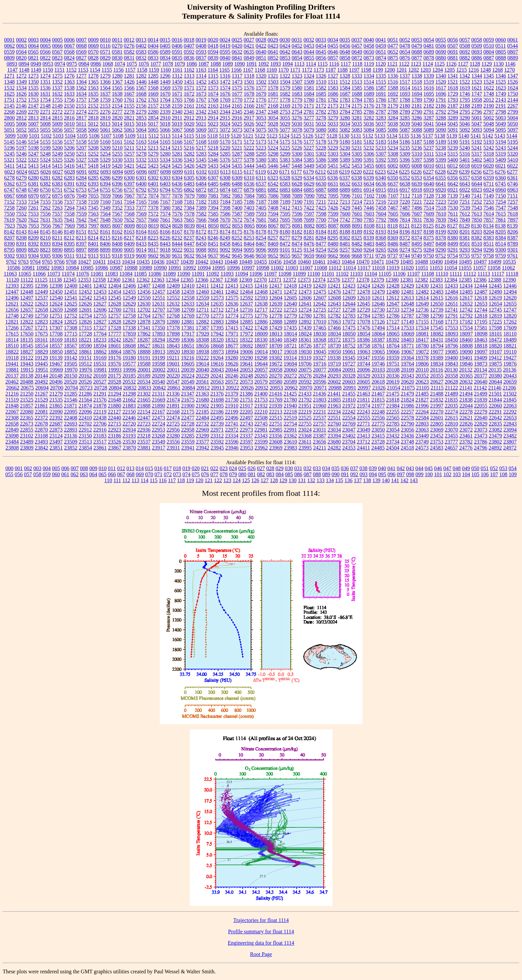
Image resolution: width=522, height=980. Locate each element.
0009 (93, 40)
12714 (232, 310)
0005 (57, 40)
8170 (189, 232)
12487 (481, 292)
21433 (305, 394)
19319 (305, 358)
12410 (188, 286)
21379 (232, 394)
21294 (115, 394)
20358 (451, 376)
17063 (334, 322)
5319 (501, 154)
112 (126, 480)
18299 (173, 340)
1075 (132, 64)
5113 (165, 136)
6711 (489, 184)
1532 (9, 88)
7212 (333, 202)
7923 (10, 226)
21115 (437, 388)
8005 (106, 226)
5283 (201, 154)
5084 (369, 130)
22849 (12, 430)
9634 (201, 256)
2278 (129, 112)
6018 (464, 166)
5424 (165, 166)
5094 (489, 130)
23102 (27, 436)
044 (419, 468)
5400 (453, 160)
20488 (27, 382)
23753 (437, 442)
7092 (321, 196)
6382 (45, 184)
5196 (9, 148)
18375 (349, 340)
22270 (437, 412)
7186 (249, 202)
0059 (489, 40)
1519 (429, 82)
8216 (117, 238)
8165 (153, 232)
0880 (441, 58)
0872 (357, 58)
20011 (173, 370)
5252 (93, 154)
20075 (305, 370)
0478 (405, 46)
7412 (285, 208)
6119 (261, 172)
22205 (246, 412)
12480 (393, 292)
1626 (21, 94)
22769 (349, 424)
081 (252, 474)
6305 (189, 178)
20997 (364, 388)
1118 (357, 64)
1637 (105, 94)
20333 (378, 376)
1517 (405, 82)
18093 (451, 334)
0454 (321, 46)
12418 (290, 286)
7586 (225, 214)
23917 (159, 448)
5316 (465, 154)
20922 (232, 388)
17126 (378, 322)
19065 (378, 352)
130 (293, 480)
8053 (237, 226)
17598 (495, 328)
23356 (276, 436)
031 (298, 468)
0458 (369, 46)
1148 (24, 70)
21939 (276, 406)
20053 (246, 370)
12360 (114, 280)
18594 (100, 346)
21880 (115, 406)
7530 (453, 208)
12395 (27, 286)
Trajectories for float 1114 (261, 920)
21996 (422, 406)
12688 (71, 310)
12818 (481, 316)
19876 (510, 364)
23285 (188, 436)
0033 (321, 40)
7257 (513, 202)
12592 (246, 298)
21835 (451, 400)
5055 (45, 130)
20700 (57, 388)
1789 (417, 100)
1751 (9, 100)
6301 (141, 178)
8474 (297, 244)
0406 (177, 46)
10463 (334, 262)
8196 (405, 232)
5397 (417, 160)
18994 (232, 352)
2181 (417, 106)
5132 (368, 136)
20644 (495, 382)
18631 (158, 346)
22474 (173, 418)
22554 (349, 418)
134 (330, 480)
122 (218, 480)
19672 (276, 364)
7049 (82, 196)
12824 (56, 322)
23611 (305, 442)
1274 (45, 76)
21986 (407, 406)
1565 (117, 88)
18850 (56, 352)
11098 (285, 274)
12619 (495, 298)
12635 (217, 304)
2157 (153, 106)
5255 (117, 154)
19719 (334, 364)
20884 (188, 388)
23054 (393, 430)
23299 (202, 436)
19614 (202, 364)
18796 (451, 346)
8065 (249, 226)
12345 (70, 280)
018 (177, 468)
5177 (309, 142)
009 (93, 468)
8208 (21, 238)
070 (149, 474)
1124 (428, 64)
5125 (296, 136)
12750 (41, 316)
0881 (453, 58)
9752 (440, 256)
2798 (501, 112)
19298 (261, 358)
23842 (42, 448)
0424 (285, 46)
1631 (45, 94)
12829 (129, 322)
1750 (513, 94)
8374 (417, 238)
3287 (429, 118)
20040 (202, 370)
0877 (417, 58)
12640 (290, 304)
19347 (363, 358)
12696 (100, 310)
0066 (58, 46)
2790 (417, 112)
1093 (276, 64)
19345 (349, 358)
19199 (158, 358)
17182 (466, 322)
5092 (465, 130)
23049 (364, 430)
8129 (464, 226)
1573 (213, 88)
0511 (501, 46)
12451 (71, 292)
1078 (168, 64)
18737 (320, 346)
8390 (9, 244)
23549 (158, 442)
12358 (99, 280)
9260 (357, 250)
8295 (333, 238)
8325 (357, 238)
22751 (276, 424)
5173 (261, 142)
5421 (129, 166)
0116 (105, 46)
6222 (369, 172)
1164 (213, 70)
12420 (320, 286)
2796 (477, 112)
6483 (189, 184)
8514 (501, 244)
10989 (145, 268)
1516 (393, 82)
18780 (422, 346)
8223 (153, 238)
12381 (407, 280)
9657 (297, 256)
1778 (285, 100)
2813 (33, 118)
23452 (437, 436)
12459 (188, 292)
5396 (405, 160)
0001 (9, 40)
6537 (261, 184)
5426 (189, 166)
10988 (131, 268)
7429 (345, 208)
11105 (385, 274)
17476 (364, 328)
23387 (320, 436)
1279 (105, 76)
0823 (57, 58)
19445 (41, 364)
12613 (407, 298)
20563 (217, 382)
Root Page (261, 954)
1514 (369, 82)
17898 (173, 334)
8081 (297, 226)
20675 (27, 388)
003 (37, 468)
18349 (290, 340)
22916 (100, 430)
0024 (225, 40)
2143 (501, 100)
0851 (261, 58)
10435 (143, 262)
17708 (56, 334)
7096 (345, 196)
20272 (290, 376)
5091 (453, 130)
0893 (12, 64)
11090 (184, 274)
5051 (9, 130)
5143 (500, 136)
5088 (417, 130)
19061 (349, 352)
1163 (201, 70)
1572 (201, 88)
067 (121, 474)
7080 (201, 196)
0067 (70, 46)
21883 (129, 406)
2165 (237, 106)
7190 (297, 202)
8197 (417, 232)
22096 (85, 412)
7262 (45, 208)
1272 (21, 76)
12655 (510, 304)
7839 (441, 220)
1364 (81, 82)
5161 (117, 142)
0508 (465, 46)
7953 (34, 226)
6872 (201, 190)
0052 (405, 40)
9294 (477, 250)
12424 (364, 286)
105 (475, 474)
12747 (510, 310)
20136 (510, 370)
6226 (416, 172)
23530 (129, 442)
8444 (177, 244)
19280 (231, 358)
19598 (158, 364)
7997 (94, 226)
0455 (333, 46)
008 (84, 468)
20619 (393, 382)
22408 (71, 418)
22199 (232, 412)
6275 (488, 172)
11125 (41, 280)
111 (117, 480)
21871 (71, 406)
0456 (345, 46)
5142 (488, 136)
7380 (165, 208)
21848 (12, 406)
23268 (158, 436)
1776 (261, 100)
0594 (213, 52)
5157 (69, 142)
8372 (405, 238)
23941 (188, 448)
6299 (117, 178)
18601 (115, 346)
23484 (12, 442)
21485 (422, 394)
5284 (213, 154)
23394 (334, 436)
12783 (349, 316)
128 (274, 480)
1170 (283, 70)
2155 (129, 106)
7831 (417, 220)
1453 (213, 82)
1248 (486, 70)
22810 (451, 424)
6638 (405, 184)
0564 (21, 52)
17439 (305, 328)
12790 (437, 316)
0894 (24, 64)
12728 (349, 310)
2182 (429, 106)
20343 (407, 376)
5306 (369, 154)
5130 (344, 136)
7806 (393, 220)
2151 (81, 106)
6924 (489, 190)
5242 (489, 148)
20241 (217, 376)
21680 (202, 400)
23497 (56, 442)
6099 (177, 172)
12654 (495, 304)
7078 (177, 196)
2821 (129, 118)
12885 (246, 322)
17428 (261, 328)
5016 (141, 124)
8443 (165, 244)
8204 (489, 232)
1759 (105, 100)
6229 (452, 172)
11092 (213, 274)
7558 (69, 214)
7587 (237, 214)
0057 (465, 40)
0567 (57, 52)
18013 (276, 334)
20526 (85, 382)
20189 (144, 376)
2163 (213, 106)
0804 (489, 52)
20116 (437, 370)
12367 (216, 280)
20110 (422, 370)
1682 (285, 94)
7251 (465, 202)
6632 (345, 184)
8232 (177, 238)
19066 (393, 352)
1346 (501, 76)
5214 (165, 148)
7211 (321, 202)
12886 (261, 322)
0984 (84, 64)
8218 (141, 238)
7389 (201, 208)
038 (364, 468)
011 (112, 468)
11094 (242, 274)
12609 (349, 298)
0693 (477, 52)
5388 (333, 160)
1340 (441, 76)
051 (485, 468)
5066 (165, 130)
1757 (81, 100)
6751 (57, 190)
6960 (501, 190)
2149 (57, 106)
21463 (364, 394)
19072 (422, 352)
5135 (404, 136)
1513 (357, 82)
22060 (495, 406)
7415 (297, 208)
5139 (452, 136)
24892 (495, 448)
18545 (27, 346)
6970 (34, 196)
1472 (225, 82)
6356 (453, 178)
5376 (225, 160)
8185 (333, 232)
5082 (345, 130)
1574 (225, 88)
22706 (100, 424)
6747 (9, 190)
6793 (153, 190)
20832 (130, 388)
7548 (513, 208)
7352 (117, 208)
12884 (232, 322)
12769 (188, 316)
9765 (47, 262)
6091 (82, 172)
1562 (81, 88)
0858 (345, 58)
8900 (117, 250)
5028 (273, 124)
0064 (34, 46)
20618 (378, 382)
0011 (117, 40)
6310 (249, 178)
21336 (173, 394)
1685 (321, 94)
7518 (441, 208)
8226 (165, 238)
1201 (402, 70)
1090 (240, 64)
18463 (481, 340)
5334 (165, 160)
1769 (225, 100)
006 (65, 468)
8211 (57, 238)
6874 (225, 190)
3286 (417, 118)
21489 (451, 394)
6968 (22, 196)
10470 (363, 262)
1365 (93, 82)
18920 (173, 352)
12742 (466, 310)
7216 (381, 202)
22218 (290, 412)
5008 (45, 124)
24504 (392, 448)
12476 (334, 292)
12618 (481, 298)
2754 (297, 112)
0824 (69, 58)
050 (475, 468)
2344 (225, 112)
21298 (129, 394)
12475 (320, 292)
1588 (393, 88)
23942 (203, 448)
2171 (309, 106)
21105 (423, 388)
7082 (225, 196)
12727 (334, 310)
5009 (57, 124)
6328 (285, 178)
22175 (188, 412)
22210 (261, 412)
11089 (169, 274)
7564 (105, 214)
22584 (422, 418)
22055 (481, 406)
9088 (201, 250)
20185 (129, 376)
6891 (357, 190)
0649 (357, 52)
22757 (320, 424)
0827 (81, 58)
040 (382, 468)
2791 (429, 112)
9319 (129, 256)
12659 (56, 310)
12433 (451, 286)
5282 (189, 154)
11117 (498, 274)
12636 (232, 304)
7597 (309, 214)
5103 (58, 136)
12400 (71, 286)
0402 (141, 46)
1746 (465, 94)
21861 (41, 406)
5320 (513, 154)
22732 (202, 424)
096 (391, 474)
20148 (56, 376)
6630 (321, 184)
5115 (189, 136)
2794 (453, 112)
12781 (320, 316)
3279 (333, 118)
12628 (115, 304)
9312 (81, 256)
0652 (393, 52)
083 (270, 474)
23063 (422, 430)
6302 (153, 178)
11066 (39, 274)
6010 (429, 166)
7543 (477, 208)
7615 (501, 214)
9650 (261, 256)
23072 (466, 430)
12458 (173, 292)
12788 (422, 316)
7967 (58, 226)
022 (214, 468)
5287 (237, 154)
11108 (428, 274)
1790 (429, 100)
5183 (381, 142)
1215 (462, 70)
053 (503, 468)
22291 (495, 412)
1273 (33, 76)
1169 (271, 70)
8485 (381, 244)
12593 (261, 298)
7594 (273, 214)
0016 (177, 40)
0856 (321, 58)
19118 (12, 358)
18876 (129, 352)
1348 (9, 82)
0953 (48, 64)
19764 (407, 364)
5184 (393, 142)
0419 (225, 46)
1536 (45, 88)
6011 (441, 166)
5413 (33, 166)
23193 (129, 436)
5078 (297, 130)
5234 (393, 148)
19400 (451, 358)
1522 (465, 82)
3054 (273, 118)
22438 (100, 418)
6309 (237, 178)
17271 (41, 328)
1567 (141, 88)
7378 (153, 208)
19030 (305, 352)
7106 (381, 196)
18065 (393, 334)
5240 (465, 148)
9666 (345, 256)
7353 (129, 208)
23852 (71, 448)
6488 (237, 184)
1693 (405, 94)
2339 (165, 112)
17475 (349, 328)
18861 (85, 352)
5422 (141, 166)
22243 (364, 412)
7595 (285, 214)
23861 (100, 448)
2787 (381, 112)
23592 (217, 442)
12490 (495, 292)
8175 (237, 232)
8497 (429, 244)
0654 (405, 52)
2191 (501, 106)
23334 (232, 436)
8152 (93, 232)
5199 (45, 148)
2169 (285, 106)
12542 (85, 298)
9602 (153, 256)
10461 (319, 262)
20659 (510, 382)
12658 (41, 310)
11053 (436, 268)
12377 (348, 280)
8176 (249, 232)
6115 (237, 172)
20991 (350, 388)
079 (233, 474)
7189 (285, 202)
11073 (53, 274)
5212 (141, 148)
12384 (451, 280)
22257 (407, 412)
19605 (188, 364)
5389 (345, 160)
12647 (393, 304)
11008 (320, 268)
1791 (441, 100)
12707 (158, 310)
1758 (93, 100)
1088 (216, 64)
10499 (495, 262)
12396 (41, 286)
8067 (273, 226)
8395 (69, 244)
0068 (82, 46)
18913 (158, 352)
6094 (118, 172)
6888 (333, 190)
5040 (417, 124)
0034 (333, 40)
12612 (393, 298)
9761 (512, 256)
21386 (246, 394)
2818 (93, 118)
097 (401, 474)
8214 (93, 238)
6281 (45, 178)
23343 (261, 436)
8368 (381, 238)
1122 (404, 64)
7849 (465, 220)
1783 (345, 100)
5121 (248, 136)
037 (354, 468)
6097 (153, 172)
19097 (481, 352)
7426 (333, 208)
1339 (429, 76)
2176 (369, 106)
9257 (345, 250)
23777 (451, 442)
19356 (378, 358)
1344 (477, 76)
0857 (333, 58)
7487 (405, 208)
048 (457, 468)
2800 (9, 118)
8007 (118, 226)
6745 (501, 184)
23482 (510, 436)
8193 (381, 232)
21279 (56, 394)
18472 (495, 340)
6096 (141, 172)
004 (47, 468)
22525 (305, 418)
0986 (96, 64)
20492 (41, 382)
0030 (285, 40)
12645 (364, 304)
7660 (153, 220)
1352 (57, 82)
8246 (213, 238)
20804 (115, 388)
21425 (290, 394)
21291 (100, 394)
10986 (102, 268)
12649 (422, 304)
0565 (33, 52)
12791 (451, 316)
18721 (290, 346)
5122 (260, 136)
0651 (381, 52)
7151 (512, 196)
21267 (41, 394)
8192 (369, 232)
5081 (333, 130)
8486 (393, 244)
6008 (417, 166)
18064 (378, 334)
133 (321, 480)
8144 (33, 232)
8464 (249, 244)
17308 (71, 328)
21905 (217, 406)
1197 (354, 70)
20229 (202, 376)
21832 (437, 400)
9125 (297, 250)
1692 (393, 94)
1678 (249, 94)
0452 (297, 46)
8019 (153, 226)
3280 (345, 118)
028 (270, 468)
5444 (249, 166)
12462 (232, 292)
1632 (57, 94)
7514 (429, 208)
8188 (345, 232)
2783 (333, 112)
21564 (85, 400)
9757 (476, 256)
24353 (349, 448)
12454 (115, 292)
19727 (349, 364)
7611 (453, 214)
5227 (309, 148)
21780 (290, 400)
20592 (305, 382)
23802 (495, 442)
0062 (10, 46)
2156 (141, 106)
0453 (309, 46)
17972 (246, 334)
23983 (291, 448)
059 (47, 474)
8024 (165, 226)
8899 (105, 250)
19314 (290, 358)
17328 (115, 328)
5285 (225, 154)
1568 (153, 88)
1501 (249, 82)
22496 (232, 418)
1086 (192, 64)
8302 (345, 238)
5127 (320, 136)
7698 (297, 220)
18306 (188, 340)
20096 (364, 370)
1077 (156, 64)
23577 (202, 442)
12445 (495, 286)
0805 (501, 52)
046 (438, 468)
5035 (357, 124)
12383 (436, 280)
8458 (225, 244)
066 (112, 474)
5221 (237, 148)
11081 (97, 274)
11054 (451, 268)
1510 (321, 82)
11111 (456, 274)
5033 (333, 124)
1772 (249, 100)
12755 (100, 316)
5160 (105, 142)
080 (242, 474)
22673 (27, 424)
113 (135, 480)
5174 (273, 142)
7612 (465, 214)
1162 (189, 70)
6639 (417, 184)
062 (75, 474)
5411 (9, 166)
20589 (290, 382)
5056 (57, 130)
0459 (381, 46)
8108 (369, 226)
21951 (305, 406)
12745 (495, 310)
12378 (363, 280)
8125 (428, 226)
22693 (71, 424)
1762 (141, 100)
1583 (333, 88)
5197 (21, 148)
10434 (129, 262)
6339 (369, 178)
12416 (261, 286)
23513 (85, 442)
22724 (158, 424)
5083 (357, 130)
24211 (320, 448)
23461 (466, 436)
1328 (345, 76)
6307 (213, 178)
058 (37, 474)
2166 (249, 106)
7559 (81, 214)
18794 (437, 346)
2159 (177, 106)
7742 (345, 220)
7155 (45, 202)
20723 (86, 388)
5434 (225, 166)
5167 (189, 142)
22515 (276, 418)
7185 (237, 202)
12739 (437, 310)
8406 (105, 244)
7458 (381, 208)
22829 (481, 424)
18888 (144, 352)
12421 (334, 286)
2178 (381, 106)
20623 (422, 382)
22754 (290, 424)
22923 (115, 430)
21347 (188, 394)
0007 (81, 40)
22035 (451, 406)
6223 (381, 172)
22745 (261, 424)
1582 (321, 88)
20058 (276, 370)
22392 (56, 418)
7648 (105, 220)
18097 (466, 334)
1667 (129, 94)
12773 (217, 316)
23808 (12, 448)
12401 (85, 286)
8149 (69, 232)
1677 (237, 94)
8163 (129, 232)
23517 (100, 442)
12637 (246, 304)
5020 (189, 124)
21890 (158, 406)
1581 (309, 88)
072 (168, 474)
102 (447, 474)
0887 (489, 58)
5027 (261, 124)
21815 (378, 400)
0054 (429, 40)
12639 (276, 304)
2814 (45, 118)
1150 (48, 70)
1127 (463, 64)
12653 (481, 304)
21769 (276, 400)
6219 (345, 172)
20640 (481, 382)
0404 (153, 46)
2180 (405, 106)
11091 (198, 274)
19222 (202, 358)
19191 (144, 358)
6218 (333, 172)
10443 (216, 262)
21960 (320, 406)
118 (181, 480)
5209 (105, 148)
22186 (217, 412)
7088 (285, 196)
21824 (407, 400)
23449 (422, 436)
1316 (225, 76)
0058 (477, 40)
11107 (413, 274)
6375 (21, 184)
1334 (369, 76)
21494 (466, 394)
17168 (437, 322)
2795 (465, 112)
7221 (417, 202)
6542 (273, 184)
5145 (9, 142)
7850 (477, 220)
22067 (12, 412)
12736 (422, 310)
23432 (393, 436)
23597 (246, 442)
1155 (107, 70)
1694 (417, 94)
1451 (189, 82)
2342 (201, 112)
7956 (46, 226)
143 (414, 480)
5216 (189, 148)
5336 (177, 160)
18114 (12, 340)
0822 (45, 58)
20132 (466, 370)
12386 (480, 280)
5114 (177, 136)
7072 (141, 196)
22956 (173, 430)
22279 (481, 412)
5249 (57, 154)
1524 (489, 82)
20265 (261, 376)
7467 (393, 208)
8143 (21, 232)
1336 (393, 76)
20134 (480, 370)
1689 (369, 94)
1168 (260, 70)
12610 (364, 298)
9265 (381, 250)
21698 (217, 400)
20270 (276, 376)
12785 (378, 316)
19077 (437, 352)
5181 (357, 142)
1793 (453, 100)
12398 (56, 286)
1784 (357, 100)
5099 (10, 136)
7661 (165, 220)
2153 (105, 106)
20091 (349, 370)
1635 (93, 94)
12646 (378, 304)
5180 (345, 142)
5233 (381, 148)
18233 (100, 340)
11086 (155, 274)
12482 (422, 292)
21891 (173, 406)
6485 (213, 184)
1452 (201, 82)
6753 (81, 190)
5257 (129, 154)
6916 (393, 190)
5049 (501, 124)
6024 (22, 172)
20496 (56, 382)
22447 (144, 418)
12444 (481, 286)
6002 (393, 166)
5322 (21, 160)
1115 (322, 64)
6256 (476, 172)
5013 (105, 124)
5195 (513, 142)
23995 (305, 448)
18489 (510, 340)
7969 (70, 226)
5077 (285, 130)
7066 (118, 196)
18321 (232, 340)
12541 (71, 298)
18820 (495, 346)
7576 (177, 214)
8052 (225, 226)
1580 (297, 88)
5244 (513, 148)
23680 (334, 442)
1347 (513, 76)
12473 (305, 292)
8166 (165, 232)
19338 (334, 358)
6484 (201, 184)
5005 (9, 124)
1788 (405, 100)
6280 (33, 178)
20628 (451, 382)
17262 (510, 322)
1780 (309, 100)
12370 (260, 280)
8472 (285, 244)
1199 (378, 70)
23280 (173, 436)
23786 (481, 442)
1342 (465, 76)
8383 (489, 238)
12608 (334, 298)
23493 (41, 442)
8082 (309, 226)
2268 (9, 112)
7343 (81, 208)
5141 (476, 136)
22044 (466, 406)
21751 (246, 400)
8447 (189, 244)
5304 (345, 154)
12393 (12, 286)
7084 (249, 196)
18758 (364, 346)
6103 (213, 172)
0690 (441, 52)
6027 (58, 172)
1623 (501, 88)
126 (255, 480)
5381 (273, 160)
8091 (357, 226)
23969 (276, 448)
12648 (407, 304)
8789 (513, 244)
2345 (237, 112)
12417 (276, 286)
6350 (393, 178)
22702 (85, 424)
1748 (489, 94)
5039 (405, 124)
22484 (202, 418)
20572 (232, 382)
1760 (117, 100)
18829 (41, 352)
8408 (117, 244)
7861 (501, 220)
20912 (203, 388)
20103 (378, 370)
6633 (357, 184)
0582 (129, 52)
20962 (291, 388)
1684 (309, 94)
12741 (451, 310)
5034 (345, 124)
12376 (334, 280)
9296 (489, 250)
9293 (465, 250)
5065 (153, 130)
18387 (378, 340)
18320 (217, 340)
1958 (477, 100)
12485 (466, 292)
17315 (85, 328)
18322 (246, 340)
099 (419, 474)
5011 (81, 124)
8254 (261, 238)
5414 (45, 166)
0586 (153, 52)
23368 (305, 436)
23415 (378, 436)
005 (56, 468)
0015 (165, 40)
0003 (33, 40)
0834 (165, 58)
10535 (509, 262)
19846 (466, 364)
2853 (141, 118)
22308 (12, 418)
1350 (33, 82)
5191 (465, 142)
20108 (393, 370)
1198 (366, 70)
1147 (12, 70)
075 (196, 474)
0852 (273, 58)
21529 (41, 400)
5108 (118, 136)
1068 (108, 64)
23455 (451, 436)
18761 (378, 346)
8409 (129, 244)
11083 (111, 274)
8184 (321, 232)
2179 (393, 106)
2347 (261, 112)
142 (404, 480)
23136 (71, 436)
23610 (290, 442)
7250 (453, 202)
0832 (141, 58)
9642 (225, 256)
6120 (273, 172)
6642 (453, 184)
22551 (334, 418)
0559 (9, 52)
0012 (129, 40)
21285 (71, 394)
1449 (165, 82)
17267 (27, 328)
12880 (173, 322)
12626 (85, 304)
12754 (85, 316)
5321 (9, 160)
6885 (309, 190)
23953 (247, 448)
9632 (189, 256)
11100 (314, 274)
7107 (393, 196)
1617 (441, 88)
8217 (129, 238)
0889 (513, 58)
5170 (225, 142)
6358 (477, 178)
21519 (12, 400)
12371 (275, 280)
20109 (407, 370)
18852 (71, 352)
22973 (246, 430)
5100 (22, 136)
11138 (55, 280)
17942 (217, 334)
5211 (129, 148)
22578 (407, 418)
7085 (261, 196)
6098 (165, 172)
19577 (129, 364)
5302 (321, 154)
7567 (117, 214)
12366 (202, 280)
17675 (41, 334)
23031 (320, 430)
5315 (453, 154)
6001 (381, 166)
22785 (393, 424)
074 (186, 474)
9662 (333, 256)
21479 (407, 394)
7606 (405, 214)
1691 (381, 94)
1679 (261, 94)
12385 (465, 280)
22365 (27, 418)
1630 (33, 94)
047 (447, 468)
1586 (369, 88)
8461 (237, 244)
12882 (202, 322)
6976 (70, 196)
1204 (438, 70)
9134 (309, 250)
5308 (393, 154)
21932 (261, 406)
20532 (129, 382)
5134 (392, 136)
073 (177, 474)
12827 (100, 322)
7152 (9, 202)
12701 (129, 310)
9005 (129, 250)
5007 (33, 124)
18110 (510, 334)
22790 (407, 424)
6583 (285, 184)
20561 (202, 382)
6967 (10, 196)
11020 (407, 268)
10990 (160, 268)
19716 (320, 364)
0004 (45, 40)
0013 (141, 40)
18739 (334, 346)
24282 (334, 448)
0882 (465, 58)
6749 (33, 190)
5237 (429, 148)
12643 (334, 304)
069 (140, 474)
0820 (21, 58)
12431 (437, 286)
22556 (378, 418)
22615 (451, 418)
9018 (165, 250)
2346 (249, 112)
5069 (201, 130)
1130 (498, 64)
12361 (129, 280)
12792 (466, 316)
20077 (320, 370)
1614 (405, 88)
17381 (188, 328)
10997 (248, 268)
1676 (225, 94)
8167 (177, 232)
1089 (228, 64)
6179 (309, 172)
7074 (153, 196)
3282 (369, 118)
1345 (489, 76)
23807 (510, 442)
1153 (83, 70)
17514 (393, 328)
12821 (12, 322)
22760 (334, 424)
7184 (225, 202)
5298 (273, 154)
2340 (177, 112)
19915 (27, 370)
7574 (165, 214)
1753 (33, 100)
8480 (333, 244)
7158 (81, 202)
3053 (261, 118)
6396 (117, 184)
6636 (381, 184)
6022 (512, 166)
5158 (81, 142)
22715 (115, 424)
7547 (501, 208)
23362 (290, 436)
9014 (141, 250)
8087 (333, 226)
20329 (364, 376)
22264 (422, 412)
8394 (57, 244)
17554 (466, 328)
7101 (357, 196)
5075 (261, 130)
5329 (105, 160)
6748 (21, 190)
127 (265, 480)
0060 (501, 40)
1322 (285, 76)
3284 (393, 118)
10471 (378, 262)
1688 (357, 94)
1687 (345, 94)
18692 (246, 346)
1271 (9, 76)
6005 (405, 166)
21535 (56, 400)
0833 (153, 58)
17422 (246, 328)
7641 (69, 220)
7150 (500, 196)
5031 (309, 124)
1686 (333, 94)
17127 (393, 322)
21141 (466, 388)
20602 (334, 382)
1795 (465, 100)
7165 (141, 202)
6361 (513, 178)
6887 (321, 190)
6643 (465, 184)
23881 (144, 448)
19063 (364, 352)
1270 (510, 70)
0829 (105, 58)
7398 (225, 208)
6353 (417, 178)
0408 (201, 46)
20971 (320, 388)
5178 (321, 142)
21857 (27, 406)
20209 (158, 376)
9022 (177, 250)
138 (367, 480)
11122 (27, 280)
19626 (232, 364)
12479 (378, 292)
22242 (349, 412)
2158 (165, 106)
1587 (381, 88)
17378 (173, 328)
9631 (177, 256)
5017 (153, 124)
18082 (437, 334)
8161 (105, 232)
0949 (36, 64)
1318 (249, 76)
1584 (345, 88)
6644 (477, 184)
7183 (213, 202)
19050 (334, 352)
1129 (487, 64)
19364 (407, 358)
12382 (421, 280)
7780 (357, 220)
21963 (334, 406)
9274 (405, 250)
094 (373, 474)
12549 (129, 298)
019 (186, 468)
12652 (466, 304)
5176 (297, 142)
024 (233, 468)
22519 (290, 418)
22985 (276, 430)
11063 (10, 274)
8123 (416, 226)
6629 (309, 184)
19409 (480, 358)
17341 (144, 328)
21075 (408, 388)
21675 (188, 400)
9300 (501, 250)
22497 (246, 418)
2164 (225, 106)
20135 (495, 370)
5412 (21, 166)
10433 (114, 262)
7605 (393, 214)
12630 (144, 304)
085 (289, 474)
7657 (141, 220)
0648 (345, 52)
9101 (285, 250)
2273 (69, 112)
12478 (364, 292)
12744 (481, 310)
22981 (261, 430)
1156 (118, 70)
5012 (93, 124)
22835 (495, 424)
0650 (369, 52)
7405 (261, 208)
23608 (276, 442)
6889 (345, 190)
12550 (144, 298)
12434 (466, 286)
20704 (71, 388)
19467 (56, 364)
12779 (290, 316)
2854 (153, 118)
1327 (333, 76)
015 (149, 468)
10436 (158, 262)
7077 (165, 196)
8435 (153, 244)
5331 (129, 160)
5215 (177, 148)
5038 (393, 124)
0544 (512, 46)
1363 (69, 82)
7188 (273, 202)
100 (429, 474)
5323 (33, 160)
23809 (27, 448)
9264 (369, 250)
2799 (513, 112)
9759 (500, 256)
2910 (165, 118)
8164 (141, 232)
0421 (249, 46)
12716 (246, 310)
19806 (422, 364)
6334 (309, 178)
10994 (204, 268)
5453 (357, 166)
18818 (481, 346)
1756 (69, 100)
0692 (465, 52)
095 (382, 474)
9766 (59, 262)
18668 (217, 346)
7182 (201, 202)
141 (395, 480)
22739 (217, 424)
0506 (441, 46)
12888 (276, 322)
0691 (453, 52)
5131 (356, 136)
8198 (429, 232)
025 (242, 468)
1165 (225, 70)
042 (401, 468)
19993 (115, 370)
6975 (58, 196)
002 (28, 468)
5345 (201, 160)
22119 (100, 412)
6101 (189, 172)
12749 (27, 316)
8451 (213, 244)
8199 (441, 232)
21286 (85, 394)
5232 (369, 148)
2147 (33, 106)
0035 (345, 40)
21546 (71, 400)
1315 (213, 76)
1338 (417, 76)
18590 (85, 346)
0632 (237, 52)
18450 (451, 340)
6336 (333, 178)
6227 (428, 172)
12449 (41, 292)
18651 (188, 346)
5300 (297, 154)
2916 (237, 118)
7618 (513, 214)
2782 (321, 112)
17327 (100, 328)
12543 (100, 298)
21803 (320, 400)
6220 (357, 172)
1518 (417, 82)
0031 (297, 40)
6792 (141, 190)
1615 (417, 88)
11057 (480, 268)
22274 (451, 412)
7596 (297, 214)
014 (140, 468)
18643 (173, 346)
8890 (57, 250)
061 (65, 474)
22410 (85, 418)
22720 (129, 424)
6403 (165, 184)
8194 (393, 232)
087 (308, 474)
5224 (273, 148)
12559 (202, 298)
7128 (428, 196)
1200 (390, 70)
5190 (453, 142)
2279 (141, 112)
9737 (392, 256)
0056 (453, 40)
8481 (345, 244)
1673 (201, 94)
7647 (93, 220)
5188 (429, 142)
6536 (249, 184)
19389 (436, 358)
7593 (261, 214)
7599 (333, 214)
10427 (85, 262)
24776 (466, 448)
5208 (93, 148)
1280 (117, 76)
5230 (345, 148)
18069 (407, 334)
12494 (510, 292)
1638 (117, 94)
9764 (35, 262)
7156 (57, 202)
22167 (158, 412)
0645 (321, 52)
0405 (165, 46)
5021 (201, 124)
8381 (465, 238)
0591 (177, 52)
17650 (27, 334)
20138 (27, 376)
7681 (261, 220)
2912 (189, 118)
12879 (158, 322)
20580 (276, 382)
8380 (453, 238)
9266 (393, 250)
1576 (249, 88)
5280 (165, 154)
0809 (9, 58)
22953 (158, 430)
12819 (495, 316)
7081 (213, 196)
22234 (334, 412)
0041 (381, 40)
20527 (100, 382)
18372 (334, 340)
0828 (93, 58)
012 (121, 468)
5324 (45, 160)
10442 (202, 262)
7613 (477, 214)
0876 (405, 58)
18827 (27, 352)
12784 (364, 316)
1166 (236, 70)
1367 (117, 82)
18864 (115, 352)
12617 (466, 298)
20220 (173, 376)
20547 (173, 382)
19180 (129, 358)
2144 (513, 100)
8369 (393, 238)
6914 (369, 190)
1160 (166, 70)
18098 (481, 334)
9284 (429, 250)
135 (339, 480)
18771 (407, 346)
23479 (495, 436)
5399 (441, 160)
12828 (115, 322)
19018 (290, 352)
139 (377, 480)
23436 (407, 436)
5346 (213, 160)
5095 (501, 130)
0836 (189, 58)
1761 (129, 100)
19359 (392, 358)
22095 (71, 412)
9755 (464, 256)
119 (190, 480)
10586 (14, 268)
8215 (105, 238)
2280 (153, 112)
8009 (130, 226)
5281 (177, 154)
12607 (320, 298)
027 (261, 468)
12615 (437, 298)
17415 (232, 328)
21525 (27, 400)
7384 (189, 208)
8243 (201, 238)
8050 (213, 226)
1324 (309, 76)
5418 (93, 166)
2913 (201, 118)
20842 (159, 388)
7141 (476, 196)
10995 (219, 268)
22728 (188, 424)
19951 (42, 370)
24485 (378, 448)
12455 (129, 292)
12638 (261, 304)
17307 (56, 328)
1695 (429, 94)
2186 (441, 106)
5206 (69, 148)
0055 (441, 40)
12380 (392, 280)
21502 (510, 394)
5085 (381, 130)
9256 (333, 250)
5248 (45, 154)
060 (56, 474)
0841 (237, 58)
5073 (237, 130)
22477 (188, 418)
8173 (213, 232)
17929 (202, 334)
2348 (273, 112)
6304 (177, 178)
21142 (480, 388)
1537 (57, 88)
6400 (141, 184)
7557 (57, 214)
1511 (333, 82)
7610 (441, 214)
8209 (33, 238)
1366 (105, 82)
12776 (261, 316)
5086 (393, 130)
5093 (477, 130)
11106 (399, 274)
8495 (417, 244)
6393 (93, 184)
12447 (12, 292)
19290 (246, 358)
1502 (261, 82)
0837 (201, 58)
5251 (81, 154)
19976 (86, 370)
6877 (237, 190)
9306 (58, 256)
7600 (345, 214)
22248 (378, 412)
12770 (202, 316)
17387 (202, 328)
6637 (393, 184)
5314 (441, 154)
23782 (466, 442)
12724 (305, 310)
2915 (225, 118)
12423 (349, 286)
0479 (417, 46)
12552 (173, 298)
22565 (393, 418)
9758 (488, 256)
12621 (12, 304)
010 (103, 468)
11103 (356, 274)
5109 (130, 136)
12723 (290, 310)
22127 (115, 412)
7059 (106, 196)
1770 (237, 100)
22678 (41, 424)
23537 (144, 442)
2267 (513, 106)
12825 (71, 322)
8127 (452, 226)
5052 (21, 130)
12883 (217, 322)
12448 (27, 292)
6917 (405, 190)
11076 (82, 274)
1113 (299, 64)
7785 (369, 220)
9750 (428, 256)
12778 (276, 316)
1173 (319, 70)
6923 (477, 190)
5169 (213, 142)
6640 (429, 184)
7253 (489, 202)
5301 (309, 154)
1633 (69, 94)
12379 (378, 280)
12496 (12, 298)
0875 (393, 58)
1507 (297, 82)
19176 (115, 358)
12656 (12, 310)
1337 (405, 76)
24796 (480, 448)
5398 (429, 160)
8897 (81, 250)
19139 (56, 358)
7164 (129, 202)
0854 (297, 58)
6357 (465, 178)
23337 (246, 436)
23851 (56, 448)
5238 (441, 148)
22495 (217, 418)
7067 (130, 196)
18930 (188, 352)
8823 (45, 250)
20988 (335, 388)
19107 (495, 352)
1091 (252, 64)
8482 (357, 244)
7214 (357, 202)
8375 (429, 238)
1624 (513, 88)
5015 (129, 124)
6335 (321, 178)
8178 (261, 232)
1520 (441, 82)
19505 (71, 364)
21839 (481, 400)
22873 (56, 430)
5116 (201, 136)
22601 (437, 418)
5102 (46, 136)
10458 (290, 262)
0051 (393, 40)
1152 (71, 70)
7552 (21, 214)
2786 (369, 112)
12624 (56, 304)
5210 (117, 148)
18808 (466, 346)
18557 (56, 346)
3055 (285, 118)
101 (438, 474)
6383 (57, 184)
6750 (45, 190)
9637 (213, 256)
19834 (437, 364)
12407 (144, 286)
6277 (512, 172)
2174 (345, 106)
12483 (437, 292)
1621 (477, 88)
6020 (488, 166)
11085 (140, 274)
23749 (422, 442)
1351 (45, 82)
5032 (321, 124)
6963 (513, 190)
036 (345, 468)
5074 (249, 130)
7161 (117, 202)
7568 (129, 214)
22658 (12, 424)
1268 (498, 70)
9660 (321, 256)
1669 (153, 94)
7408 (273, 208)
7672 (237, 220)
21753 (261, 400)
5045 (453, 124)
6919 (429, 190)
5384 (297, 160)
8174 (225, 232)
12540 (56, 298)
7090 (309, 196)
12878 (144, 322)
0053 (417, 40)
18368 (320, 340)
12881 (188, 322)
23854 (86, 448)
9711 (369, 256)
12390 (509, 280)
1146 (510, 64)
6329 (297, 178)
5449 (309, 166)
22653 (510, 418)
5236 (417, 148)
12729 (364, 310)
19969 (56, 370)
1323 (297, 76)
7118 (417, 196)
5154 (33, 142)
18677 (232, 346)
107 (494, 474)
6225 (404, 172)
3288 (441, 118)
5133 (380, 136)
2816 (69, 118)
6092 (94, 172)
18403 (407, 340)
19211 (173, 358)
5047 (477, 124)
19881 (12, 370)
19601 (173, 364)
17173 (451, 322)
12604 (276, 298)
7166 (153, 202)
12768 (173, 316)
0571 (105, 52)
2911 (177, 118)
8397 (81, 244)
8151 (81, 232)
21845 (510, 400)
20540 (158, 382)
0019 (201, 40)
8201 (465, 232)
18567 (71, 346)
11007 (306, 268)
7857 (489, 220)
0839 (213, 58)
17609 (510, 328)
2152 (93, 106)
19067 (407, 352)
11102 (342, 274)
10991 (175, 268)
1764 (165, 100)
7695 (285, 220)
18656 (202, 346)
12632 (173, 304)
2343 (213, 112)
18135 (27, 340)
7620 (21, 220)
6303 (165, 178)
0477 (393, 46)
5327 (81, 160)
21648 (115, 400)
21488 (437, 394)
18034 (334, 334)
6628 (297, 184)
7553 (33, 214)
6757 (129, 190)
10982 (43, 268)
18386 (364, 340)
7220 (405, 202)
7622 (33, 220)
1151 (59, 70)
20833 (144, 388)
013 (130, 468)
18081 (422, 334)
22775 (378, 424)
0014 (153, 40)
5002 (489, 118)
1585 (357, 88)
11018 (378, 268)
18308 (202, 340)
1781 (321, 100)
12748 (12, 316)
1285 (153, 76)
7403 (249, 208)
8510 (477, 244)
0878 (429, 58)
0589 (165, 52)
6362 (9, 184)
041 (391, 468)
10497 (480, 262)
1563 (93, 88)
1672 (189, 94)
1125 (439, 64)
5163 (141, 142)
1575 (237, 88)
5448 (297, 166)
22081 (41, 412)
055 (9, 474)
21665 (144, 400)
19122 (27, 358)
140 (386, 480)
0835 (177, 58)
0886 (477, 58)
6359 (489, 178)
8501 (465, 244)
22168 (173, 412)
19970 (71, 370)
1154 (95, 70)
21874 (85, 406)
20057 (261, 370)
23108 (41, 436)
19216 (187, 358)
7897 (513, 220)
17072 (349, 322)
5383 (285, 160)
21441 (334, 394)
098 (410, 474)
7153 (21, 202)
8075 (285, 226)
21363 (202, 394)
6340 (381, 178)
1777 (273, 100)
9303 (22, 256)
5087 (405, 130)
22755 (305, 424)
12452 (85, 292)
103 (457, 474)
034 (326, 468)
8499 (453, 244)
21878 (100, 406)
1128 (475, 64)
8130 (476, 226)
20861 (174, 388)
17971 (232, 334)
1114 (311, 64)
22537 (320, 418)
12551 (158, 298)
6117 (249, 172)
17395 (217, 328)
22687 (56, 424)
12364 (172, 280)
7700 (321, 220)
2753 (285, 112)
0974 (60, 64)
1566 (129, 88)
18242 (115, 340)
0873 (369, 58)
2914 (213, 118)
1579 (285, 88)
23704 (349, 442)
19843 (451, 364)
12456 (144, 292)
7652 (129, 220)
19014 (261, 352)
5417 (81, 166)
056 (19, 474)
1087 (204, 64)
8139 (512, 226)
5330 (117, 160)
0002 (21, 40)
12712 (217, 310)
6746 (513, 184)
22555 (364, 418)
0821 (33, 58)
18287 (144, 340)
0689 (429, 52)
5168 (201, 142)
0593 (201, 52)
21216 (12, 394)
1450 (177, 82)
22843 (510, 424)
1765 (177, 100)
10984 (72, 268)
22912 (85, 430)
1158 (142, 70)
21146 (495, 388)
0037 (357, 40)
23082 (495, 430)
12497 (27, 298)
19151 (85, 358)
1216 (474, 70)
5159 (93, 142)
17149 (407, 322)
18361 (305, 340)
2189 (477, 106)
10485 (407, 262)
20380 (495, 376)
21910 (232, 406)
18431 (437, 340)
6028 (70, 172)
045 (429, 468)
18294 (158, 340)
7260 (21, 208)
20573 (246, 382)
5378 (249, 160)
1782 (333, 100)
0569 (81, 52)
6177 (297, 172)
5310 (417, 154)
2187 (453, 106)
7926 (22, 226)
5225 (285, 148)
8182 (297, 232)
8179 (273, 232)
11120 (12, 280)
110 (108, 480)
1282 (141, 76)
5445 (261, 166)
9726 (381, 256)
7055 (94, 196)
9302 (10, 256)
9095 (249, 250)
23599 (261, 442)
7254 (501, 202)
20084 (334, 370)
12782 (334, 316)
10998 (263, 268)
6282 (57, 178)
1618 (453, 88)
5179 (333, 142)
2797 (489, 112)
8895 (69, 250)
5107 (106, 136)
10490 (436, 262)
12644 (349, 304)
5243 (501, 148)
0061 (513, 40)
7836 (429, 220)
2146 (21, 106)
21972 (349, 406)
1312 (177, 76)
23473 (481, 436)
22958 (188, 430)
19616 (217, 364)
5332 (141, 160)
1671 (177, 94)
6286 (105, 178)
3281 (357, 118)
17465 (320, 328)
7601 (357, 214)
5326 (69, 160)
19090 (466, 352)
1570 (177, 88)
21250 (27, 394)
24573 (422, 448)
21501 (495, 394)
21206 (509, 388)
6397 (129, 184)
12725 (320, 310)
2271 (45, 112)
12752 (71, 316)
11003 (291, 268)
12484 (451, 292)
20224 (188, 376)
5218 (213, 148)
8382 (477, 238)
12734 (407, 310)
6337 (345, 178)
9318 (117, 256)
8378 (441, 238)
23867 (115, 448)
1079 (180, 64)
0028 (261, 40)
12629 (129, 304)
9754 (452, 256)
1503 (273, 82)
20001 (144, 370)
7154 (33, 202)
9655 (285, 256)
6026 (46, 172)
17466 (334, 328)
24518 (407, 448)
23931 (173, 448)
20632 (466, 382)
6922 (465, 190)
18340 (276, 340)
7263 (57, 208)
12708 (173, 310)
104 (466, 474)
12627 (100, 304)
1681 (273, 94)
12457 (158, 292)
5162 (129, 142)
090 (336, 474)
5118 (213, 136)
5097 (513, 130)
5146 (21, 142)
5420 (117, 166)
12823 (41, 322)
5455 (369, 166)
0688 (417, 52)
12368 (231, 280)
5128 (332, 136)
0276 (129, 46)
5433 (213, 166)
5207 (81, 148)
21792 (305, 400)
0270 (117, 46)
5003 (501, 118)
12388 (495, 280)
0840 (225, 58)
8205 (501, 232)
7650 (117, 220)
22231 (320, 412)
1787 (393, 100)
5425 (177, 166)
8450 (201, 244)
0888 (501, 58)
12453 (100, 292)
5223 (261, 148)
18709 (276, 346)
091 (345, 474)
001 (19, 468)
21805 (334, 400)
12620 (510, 298)
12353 (85, 280)
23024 (305, 430)
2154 (117, 106)
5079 (309, 130)
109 (513, 474)
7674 (249, 220)
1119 (369, 64)
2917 (249, 118)
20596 (320, 382)
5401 (465, 160)
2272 (57, 112)
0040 (369, 40)
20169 (100, 376)
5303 (333, 154)
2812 (21, 118)
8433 (141, 244)
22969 (202, 430)
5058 (81, 130)
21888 (144, 406)
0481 (429, 46)
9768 (71, 262)
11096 (256, 274)
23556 (173, 442)
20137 (12, 376)
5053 (33, 130)
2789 (405, 112)
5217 (201, 148)
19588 (144, 364)
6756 (117, 190)
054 (513, 468)
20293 (334, 376)
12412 (217, 286)
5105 (82, 136)
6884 (297, 190)
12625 (71, 304)
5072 (225, 130)
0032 (309, 40)
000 (9, 468)
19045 (320, 352)
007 (75, 468)
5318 (489, 154)
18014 (290, 334)
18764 (393, 346)
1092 (264, 64)
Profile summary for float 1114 (261, 932)
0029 (273, 40)
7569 (141, 214)
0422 (261, 46)
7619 (9, 220)
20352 (422, 376)
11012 (335, 268)
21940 (290, 406)
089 (326, 474)
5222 (249, 148)
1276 (69, 76)
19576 (115, 364)
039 (373, 468)
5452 (345, 166)
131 (302, 480)
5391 (369, 160)
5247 (33, 154)
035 (336, 468)
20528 (115, 382)
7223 (441, 202)
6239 (464, 172)
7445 (357, 208)
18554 (41, 346)
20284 (320, 376)
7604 (381, 214)
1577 (261, 88)
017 (168, 468)
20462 (12, 382)
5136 (416, 136)
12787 (407, 316)
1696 (441, 94)
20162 (85, 376)
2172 (321, 106)
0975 (72, 64)
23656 (320, 442)
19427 (510, 358)
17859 (129, 334)
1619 (465, 88)
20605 (364, 382)
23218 (144, 436)
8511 (489, 244)
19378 (422, 358)
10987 (116, 268)
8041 (201, 226)
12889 (290, 322)
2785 (357, 112)
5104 (70, 136)
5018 (165, 124)
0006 (69, 40)
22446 (129, 418)
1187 (330, 70)
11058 (494, 268)
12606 (305, 298)
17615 (12, 334)
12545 (115, 298)
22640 (481, 418)
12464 (246, 292)
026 (252, 468)
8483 (369, 244)
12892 (305, 322)
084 (280, 474)
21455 (349, 394)
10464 (348, 262)
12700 (115, 310)
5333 (153, 160)
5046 (465, 124)
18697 (261, 346)
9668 (357, 256)
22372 (41, 418)
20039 (188, 370)
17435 (290, 328)
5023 (213, 124)
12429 (407, 286)
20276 (305, 376)
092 (354, 474)
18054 (364, 334)
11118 (512, 274)
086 (298, 474)
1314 (201, 76)
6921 (453, 190)
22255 (393, 412)
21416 (276, 394)
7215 (369, 202)
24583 (436, 448)
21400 (261, 394)
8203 (477, 232)
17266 (12, 328)
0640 (261, 52)
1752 (21, 100)
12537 (41, 298)
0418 (213, 46)
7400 (237, 208)
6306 (201, 178)
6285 (93, 178)
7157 (69, 202)
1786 (381, 100)
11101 (328, 274)
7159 (93, 202)
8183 (309, 232)
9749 (416, 256)
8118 (393, 226)
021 (205, 468)
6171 (285, 172)
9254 (321, 250)
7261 (33, 208)
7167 (165, 202)
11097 (270, 274)
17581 (481, 328)
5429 (201, 166)
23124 (56, 436)
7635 (57, 220)
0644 (309, 52)
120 (199, 480)
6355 (441, 178)
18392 (393, 340)
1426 (129, 82)
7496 (417, 208)
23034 (334, 430)
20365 (466, 376)
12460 (202, 292)
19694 (290, 364)
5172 (249, 142)
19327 (319, 358)
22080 (27, 412)
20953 (276, 388)
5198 (33, 148)
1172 (307, 70)
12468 (261, 292)
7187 (261, 202)
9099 (273, 250)
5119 (224, 136)
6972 (46, 196)
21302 (144, 394)
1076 (144, 64)
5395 (393, 160)
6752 (69, 190)
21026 (379, 388)
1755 (57, 100)
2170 (297, 106)
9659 (309, 256)
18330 (261, 340)
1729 (453, 94)
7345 (93, 208)
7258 (9, 208)
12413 (232, 286)
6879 (249, 190)
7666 (201, 220)
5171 (237, 142)
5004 (513, 118)
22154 (144, 412)
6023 (10, 172)
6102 (201, 172)
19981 (100, 370)
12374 (319, 280)
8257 (273, 238)
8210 (45, 238)
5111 (142, 136)
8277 (285, 238)
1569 (165, 88)
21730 (232, 400)
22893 (71, 430)
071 (158, 474)
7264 (69, 208)
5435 (237, 166)
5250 (69, 154)
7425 (321, 208)
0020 (213, 40)
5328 (93, 160)
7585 (213, 214)
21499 (481, 394)
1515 (381, 82)
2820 (117, 118)
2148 (45, 106)
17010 (320, 322)
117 (172, 480)
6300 (129, 178)
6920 (441, 190)
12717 (261, 310)
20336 (393, 376)
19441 (12, 364)
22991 (290, 430)
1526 (513, 82)
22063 (510, 406)
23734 (393, 442)
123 (227, 480)
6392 (81, 184)
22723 (144, 424)
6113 (225, 172)
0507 (453, 46)
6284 (81, 178)
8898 (93, 250)
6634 (369, 184)
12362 (143, 280)
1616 (429, 88)
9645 (237, 256)
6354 (429, 178)
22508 (261, 418)
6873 (213, 190)
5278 (141, 154)
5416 (69, 166)
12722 (276, 310)
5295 (261, 154)
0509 (477, 46)
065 (103, 474)
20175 (115, 376)
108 (503, 474)
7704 (333, 220)
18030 (320, 334)
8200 (453, 232)
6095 (130, 172)
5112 (153, 136)
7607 (417, 214)
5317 (477, 154)
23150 (85, 436)
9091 (213, 250)
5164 (153, 142)
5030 (297, 124)
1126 (451, 64)
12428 (393, 286)
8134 (488, 226)
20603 (349, 382)
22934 (129, 430)
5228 (321, 148)
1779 (297, 100)
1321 (273, 76)
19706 (305, 364)
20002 (159, 370)
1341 (453, 76)
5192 (477, 142)
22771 (364, 424)
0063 (22, 46)
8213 (81, 238)
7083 (237, 196)
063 (84, 474)
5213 (153, 148)
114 (144, 480)
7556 (45, 214)
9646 (249, 256)
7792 (381, 220)
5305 (357, 154)
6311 (261, 178)
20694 (42, 388)
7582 (201, 214)
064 (93, 474)
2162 (201, 106)
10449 (246, 262)
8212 (69, 238)
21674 (173, 400)
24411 (363, 448)
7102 (369, 196)
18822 (12, 352)
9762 (11, 262)
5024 (225, 124)
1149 (36, 70)
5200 (57, 148)
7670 (225, 220)
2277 (117, 112)
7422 (309, 208)
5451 (333, 166)
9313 (93, 256)
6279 (21, 178)
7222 (429, 202)
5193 (489, 142)
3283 (381, 118)
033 (317, 468)
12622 (27, 304)
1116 (334, 64)
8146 (57, 232)
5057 (69, 130)
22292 (510, 412)
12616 (451, 298)
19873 (481, 364)
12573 (217, 298)
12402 (100, 286)
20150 (71, 376)
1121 (392, 64)
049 (466, 468)
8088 (345, 226)
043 (410, 468)
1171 (295, 70)
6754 (93, 190)
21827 (422, 400)
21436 (320, 394)
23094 (510, 430)
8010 (141, 226)
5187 (417, 142)
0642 (285, 52)
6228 (440, 172)
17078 (364, 322)
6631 (333, 184)
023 (224, 468)
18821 (510, 346)
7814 (405, 220)
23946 (232, 448)
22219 (305, 412)
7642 (81, 220)
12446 (510, 286)
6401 (153, 184)
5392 (381, 160)
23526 (115, 442)
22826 (466, 424)
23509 (71, 442)
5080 (321, 130)
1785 (369, 100)
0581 (117, 52)
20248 (246, 376)
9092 (225, 250)
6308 (225, 178)
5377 (237, 160)
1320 (261, 76)
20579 (261, 382)
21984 (393, 406)
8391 (21, 244)
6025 (34, 172)
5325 (57, 160)
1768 (213, 100)
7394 (213, 208)
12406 (129, 286)
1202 (414, 70)
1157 (130, 70)
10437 (172, 262)
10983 (58, 268)
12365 (187, 280)
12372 (290, 280)
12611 (378, 298)
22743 (246, 424)
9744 (404, 256)
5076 (273, 130)
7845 (453, 220)
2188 (465, 106)
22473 (158, 418)
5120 (236, 136)
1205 (450, 70)
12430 (422, 286)
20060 (290, 370)
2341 (189, 112)
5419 (105, 166)
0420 (237, 46)
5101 (34, 136)
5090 (441, 130)
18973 (217, 352)
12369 (246, 280)
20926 (247, 388)
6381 (33, 184)
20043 (217, 370)
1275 (57, 76)
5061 (105, 130)
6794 (165, 190)
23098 (12, 436)
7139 (452, 196)
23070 (451, 430)
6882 (273, 190)
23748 (407, 442)
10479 (392, 262)
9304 (34, 256)
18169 (56, 340)
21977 (378, 406)
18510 (12, 346)
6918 (417, 190)
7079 (189, 196)
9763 (23, 262)
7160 (105, 202)
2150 (69, 106)
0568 (69, 52)
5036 (369, 124)
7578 (189, 214)
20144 (41, 376)
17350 (158, 328)
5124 (284, 136)
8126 (440, 226)
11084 (126, 274)
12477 (349, 292)
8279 (297, 238)
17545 (437, 328)
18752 (349, 346)
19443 (27, 364)
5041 (429, 124)
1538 (69, 88)
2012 (489, 100)
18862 (100, 352)
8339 (369, 238)
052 (494, 468)
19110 (510, 352)
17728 (85, 334)
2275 (93, 112)
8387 (513, 238)
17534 (422, 328)
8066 (261, 226)
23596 (232, 442)
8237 (189, 238)
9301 (513, 250)
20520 (71, 382)
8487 (405, 244)
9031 (189, 250)
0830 (117, 58)
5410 (513, 160)
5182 (369, 142)
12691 (85, 310)
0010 (105, 40)
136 (349, 480)
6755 (105, 190)
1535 (33, 88)
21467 (378, 394)
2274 (81, 112)
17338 (129, 328)
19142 (71, 358)
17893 (158, 334)
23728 (378, 442)
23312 (217, 436)
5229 (333, 148)
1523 (477, 82)
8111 (381, 226)
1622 (489, 88)
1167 (248, 70)
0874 (381, 58)
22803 (422, 424)
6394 (105, 184)
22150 (129, 412)
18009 (261, 334)
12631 (158, 304)
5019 (177, 124)
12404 (115, 286)
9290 (441, 250)
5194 (501, 142)
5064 (141, 130)
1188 (342, 70)
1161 (177, 70)
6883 (285, 190)
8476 (309, 244)
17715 (71, 334)
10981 (28, 268)
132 (311, 480)
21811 (363, 400)
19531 (100, 364)
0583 (141, 52)
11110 (442, 274)
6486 (225, 184)
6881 (261, 190)
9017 (153, 250)
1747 (477, 94)
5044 (441, 124)
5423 (153, 166)
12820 (510, 316)
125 (246, 480)
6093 (106, 172)
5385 (309, 160)
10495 (465, 262)
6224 (392, 172)
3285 (405, 118)
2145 (9, 106)
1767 (201, 100)
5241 (477, 148)
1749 (501, 94)
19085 (451, 352)
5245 (9, 154)
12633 (188, 304)
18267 (129, 340)
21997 (437, 406)
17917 (188, 334)
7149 (488, 196)
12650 (437, 304)
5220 (225, 148)
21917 (246, 406)
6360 (501, 178)
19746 (378, 364)
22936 (144, 430)
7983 (82, 226)
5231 (357, 148)
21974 (364, 406)
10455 (260, 262)
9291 (453, 250)
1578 (273, 88)
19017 (276, 352)
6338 (357, 178)
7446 (369, 208)
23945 (217, 448)
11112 (470, 274)
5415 (57, 166)
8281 (309, 238)
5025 (237, 124)
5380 (261, 160)
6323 (273, 178)
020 (196, 468)
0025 (237, 40)
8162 (117, 232)
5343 (189, 160)
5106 (94, 136)
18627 (144, 346)
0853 (285, 58)
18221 (85, 340)
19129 (41, 358)
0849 (249, 58)
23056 (407, 430)
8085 (321, 226)
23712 (364, 442)
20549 (188, 382)
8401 (93, 244)
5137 (428, 136)
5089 (429, 130)
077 (214, 474)
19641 (246, 364)
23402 (349, 436)
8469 (273, 244)
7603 (369, 214)
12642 (320, 304)
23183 (100, 436)
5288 (249, 154)
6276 (500, 172)
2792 (441, 112)
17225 (495, 322)
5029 (285, 124)
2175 (357, 106)
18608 (129, 346)
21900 (188, 406)
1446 (141, 82)
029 (280, 468)
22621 (466, 418)
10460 (304, 262)
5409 (501, 160)
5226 (297, 148)
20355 (437, 376)
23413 (364, 436)
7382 (177, 208)
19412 (495, 358)
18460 (466, 340)
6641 (441, 184)
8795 (9, 250)
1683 (297, 94)
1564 (105, 88)
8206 (513, 232)
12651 (451, 304)
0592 (189, 52)
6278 (9, 178)
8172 (201, 232)
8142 (9, 232)
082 (261, 474)
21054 (393, 388)
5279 (153, 154)
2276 (105, 112)
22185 (202, 412)
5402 (477, 160)
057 (28, 474)
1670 (165, 94)
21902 (202, 406)
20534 (144, 382)
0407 (189, 46)
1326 (321, 76)
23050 (378, 430)
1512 (345, 82)
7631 (45, 220)
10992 (189, 268)
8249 (225, 238)
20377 (481, 376)
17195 (481, 322)
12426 (378, 286)
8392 (33, 244)
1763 (153, 100)
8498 (441, 244)
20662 (13, 388)
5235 (405, 148)
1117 (346, 64)
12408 (158, 286)
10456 (275, 262)
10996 (233, 268)
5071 (213, 130)
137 (358, 480)
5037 (381, 124)
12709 (188, 310)
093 (364, 474)
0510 (489, 46)
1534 (21, 88)
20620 (407, 382)
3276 (297, 118)
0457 (357, 46)
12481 (407, 292)
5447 (285, 166)
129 (283, 480)
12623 (41, 304)
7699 (309, 220)
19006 (246, 352)
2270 (33, 112)
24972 (510, 448)
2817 (81, 118)
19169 (100, 358)
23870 (130, 448)
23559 (188, 442)
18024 (305, 334)
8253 (249, 238)
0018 (189, 40)
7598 (321, 214)
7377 (141, 208)
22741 (232, 424)
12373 (304, 280)
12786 (393, 316)
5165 (165, 142)
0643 (297, 52)
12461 (217, 292)
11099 (299, 274)
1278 (93, 76)
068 (130, 474)
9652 (273, 256)
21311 (158, 394)
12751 (56, 316)
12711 (202, 310)
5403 (489, 160)
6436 (177, 184)
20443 (510, 376)
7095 (333, 196)
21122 (451, 388)
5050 (513, 124)
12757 (115, 316)
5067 (177, 130)
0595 (225, 52)
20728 (101, 388)
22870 (41, 430)
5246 (21, 154)
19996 (130, 370)
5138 (440, 136)
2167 (261, 106)
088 (317, 474)
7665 (189, 220)
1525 (501, 82)
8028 (177, 226)
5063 (129, 130)
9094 (237, 250)
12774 (232, 316)
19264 (217, 358)
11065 (25, 274)
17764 (100, 334)
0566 (45, 52)
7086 (273, 196)
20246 (232, 376)
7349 (105, 208)
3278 (321, 118)
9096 (261, 250)
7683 (273, 220)
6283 (69, 178)
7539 (465, 208)
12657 (27, 310)
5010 (69, 124)
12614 (422, 298)
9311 (69, 256)
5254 (105, 154)
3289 (453, 118)
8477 (321, 244)
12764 (144, 316)
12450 (56, 292)
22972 (232, 430)
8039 (189, 226)
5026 (249, 124)
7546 (489, 208)
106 (485, 474)
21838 (466, 400)
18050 (349, 334)
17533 (407, 328)
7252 (477, 202)
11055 (465, 268)
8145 (45, 232)
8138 (500, 226)
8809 (21, 250)
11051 (422, 268)
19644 (261, 364)
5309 (405, 154)
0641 (273, 52)
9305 (46, 256)
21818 (393, 400)
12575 (232, 298)
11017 (364, 268)
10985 (87, 268)
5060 (93, 130)
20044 (232, 370)
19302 (275, 358)
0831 (129, 58)
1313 (189, 76)
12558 (188, 298)
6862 (189, 190)
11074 (68, 274)
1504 (285, 82)
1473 (237, 82)
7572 (153, 214)
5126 (308, 136)
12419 (305, 286)
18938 (202, 352)
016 (158, 468)
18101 (495, 334)
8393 (45, 244)
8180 (285, 232)
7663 (177, 220)
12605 (290, 298)
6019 (476, 166)
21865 (56, 406)
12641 (305, 304)
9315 (105, 256)
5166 (177, 142)
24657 (451, 448)
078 (224, 474)
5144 (512, 136)
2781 (309, 112)
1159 (154, 70)
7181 (189, 202)
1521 (453, 82)
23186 (115, 436)
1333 (357, 76)
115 (154, 480)
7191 (309, 202)
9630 (165, 256)
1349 (21, 82)
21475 (393, 394)
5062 (117, 130)
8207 (9, 238)
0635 (249, 52)
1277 (81, 76)
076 (205, 474)
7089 (297, 196)
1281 (129, 76)
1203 (426, 70)
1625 (9, 94)
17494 (378, 328)
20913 (218, 388)
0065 (46, 46)
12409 (173, 286)
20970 (306, 388)
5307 (381, 154)
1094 (288, 64)
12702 (144, 310)
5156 (57, 142)
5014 (117, 124)
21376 (217, 394)
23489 (27, 442)
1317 (237, 76)
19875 (495, 364)
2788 (393, 112)
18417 (422, 340)
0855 (309, 58)
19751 (393, 364)
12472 (290, 292)
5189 (441, 142)
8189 (357, 232)
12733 (393, 310)
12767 (158, 316)
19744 (364, 364)
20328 (349, 376)
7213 (345, 202)
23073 (481, 430)
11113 (484, 274)
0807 (513, 52)
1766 (189, 100)
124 (237, 480)
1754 (45, 100)
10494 (451, 262)
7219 (393, 202)
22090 (56, 412)
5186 (405, 142)
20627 (437, 382)
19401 (466, 358)
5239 (453, 148)
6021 (500, 166)
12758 (129, 316)
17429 (276, 328)
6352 (405, 178)
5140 (464, 136)
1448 (153, 82)
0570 (93, 52)
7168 (177, 202)
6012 (452, 166)
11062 (509, 268)
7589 (249, 214)
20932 (262, 388)
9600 (141, 256)
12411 (202, 286)
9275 (417, 250)
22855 (27, 430)
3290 (465, 118)
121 (209, 480)
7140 (464, 196)
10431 (99, 262)
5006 (21, 124)
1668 (141, 94)
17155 (422, 322)
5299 (285, 154)
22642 (495, 418)
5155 (45, 142)
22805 (437, 424)
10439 (187, 262)
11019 (393, 268)
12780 (305, 316)
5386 (321, 160)
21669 (158, 400)
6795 (177, 190)
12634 (202, 304)
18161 (41, 340)
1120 (380, 64)
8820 (33, 250)
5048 (489, 124)
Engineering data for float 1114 (261, 943)
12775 (246, 316)
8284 (321, 238)
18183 (71, 340)
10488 (421, 262)
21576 (100, 400)
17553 (451, 328)
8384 (501, 238)
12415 (246, 286)
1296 (165, 76)
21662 (129, 400)
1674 (213, 94)
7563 (93, 214)
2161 (189, 106)
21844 (495, 400)
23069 (437, 430)
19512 (85, 364)
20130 (451, 370)
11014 (349, 268)
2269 (21, 112)
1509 (309, 82)
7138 (440, 196)
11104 (371, 274)
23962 (261, 448)
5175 (285, 142)
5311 (429, 154)
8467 (261, 244)
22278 (466, 412)
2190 (489, 106)
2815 (57, 118)
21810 (349, 400)
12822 (27, 322)
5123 (272, 136)
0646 (333, 52)
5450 (321, 166)
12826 (85, 322)
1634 (81, 94)
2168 (273, 106)
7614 (489, 214)
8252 (237, 238)
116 (163, 480)
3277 (309, 118)
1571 (189, 88)
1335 (381, 76)
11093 (227, 274)
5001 (477, 118)
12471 (276, 292)
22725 (173, 424)
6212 (321, 172)
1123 (416, 64)
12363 (158, 280)
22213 (276, 412)
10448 (231, 262)
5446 (273, 166)
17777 (115, 334)
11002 (277, 268)
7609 (429, 214)
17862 (144, 334)
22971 (217, 430)
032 (308, 468)
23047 (349, 430)
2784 (345, 112)
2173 (333, 106)
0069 (94, 46)
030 (289, 468)
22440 (115, 418)
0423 (273, 46)
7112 (405, 196)
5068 (189, 130)
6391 (69, 184)
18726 (305, 346)
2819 (105, 118)
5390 (357, 160)
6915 (381, 190)
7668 (213, 220)
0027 (249, 40)
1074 (120, 64)
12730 (378, 310)
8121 (404, 226)
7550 (9, 214)
